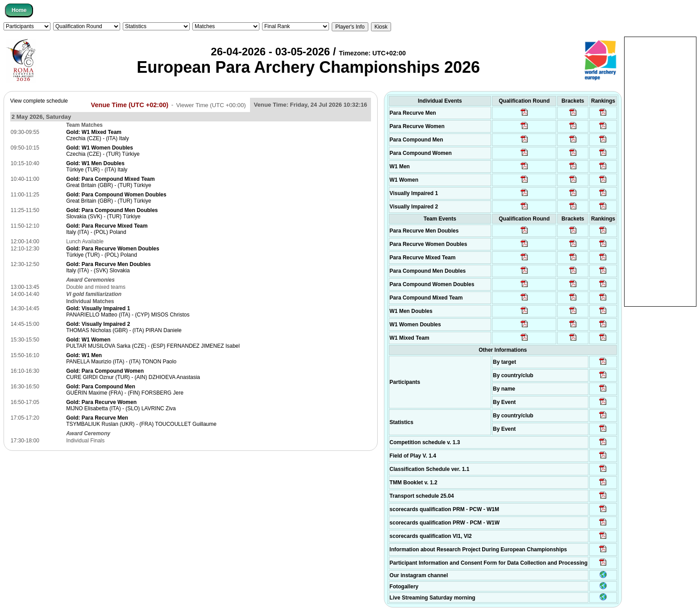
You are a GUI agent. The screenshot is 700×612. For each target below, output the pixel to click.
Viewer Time (211, 105)
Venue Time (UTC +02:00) (130, 104)
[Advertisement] (660, 171)
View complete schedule (39, 101)
